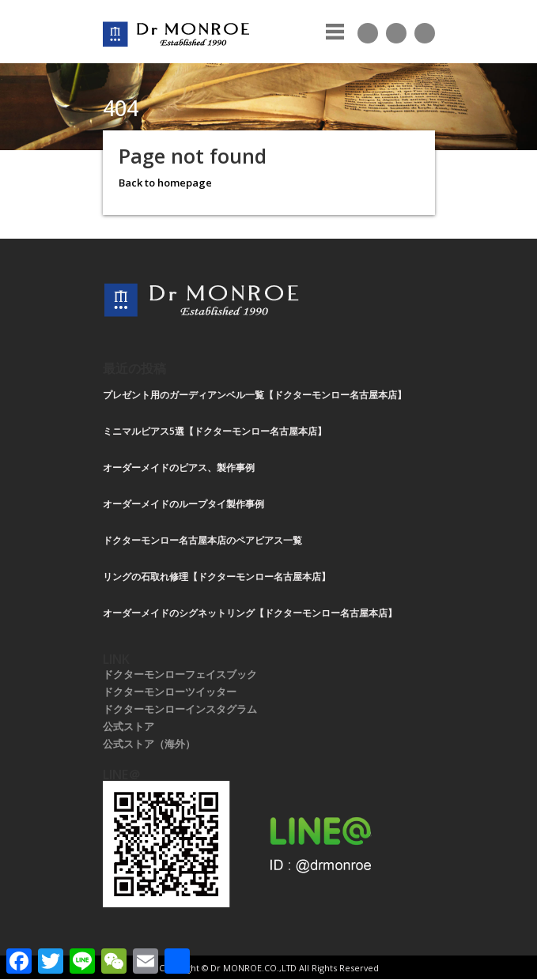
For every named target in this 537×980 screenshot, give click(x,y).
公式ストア (129, 726)
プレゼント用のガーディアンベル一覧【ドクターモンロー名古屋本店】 (255, 395)
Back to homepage (165, 183)
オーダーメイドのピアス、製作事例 (179, 467)
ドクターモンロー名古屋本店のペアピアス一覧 (202, 540)
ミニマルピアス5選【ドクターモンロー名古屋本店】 (215, 431)
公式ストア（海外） (149, 744)
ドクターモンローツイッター (170, 692)
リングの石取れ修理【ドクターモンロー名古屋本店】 (217, 577)
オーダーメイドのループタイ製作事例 (183, 504)
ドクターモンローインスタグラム (180, 709)
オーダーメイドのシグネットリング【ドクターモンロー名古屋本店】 (250, 613)
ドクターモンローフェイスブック (180, 674)
